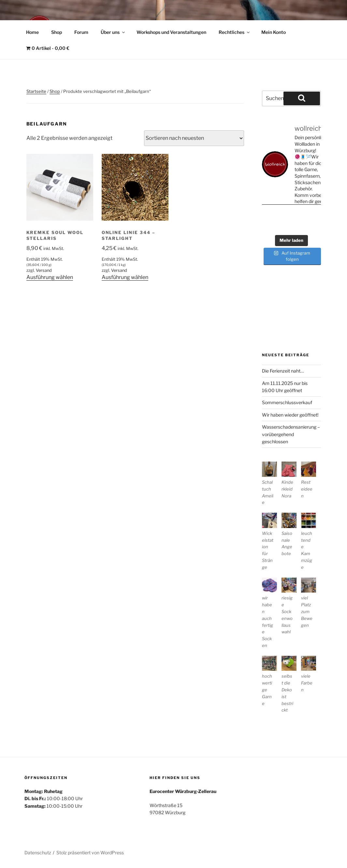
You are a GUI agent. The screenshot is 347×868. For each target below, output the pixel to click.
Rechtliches (235, 32)
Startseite (36, 91)
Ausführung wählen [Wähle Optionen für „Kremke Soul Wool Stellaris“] (50, 277)
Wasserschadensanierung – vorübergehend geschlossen (291, 434)
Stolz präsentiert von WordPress (90, 853)
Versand (44, 270)
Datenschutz (38, 853)
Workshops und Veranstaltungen (171, 32)
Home (32, 32)
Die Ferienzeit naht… (283, 371)
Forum (81, 32)
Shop (57, 32)
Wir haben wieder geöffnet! (290, 415)
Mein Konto (274, 32)
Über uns (113, 32)
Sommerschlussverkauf (287, 402)
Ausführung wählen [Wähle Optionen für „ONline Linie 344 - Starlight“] (125, 277)
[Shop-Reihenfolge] (194, 138)
